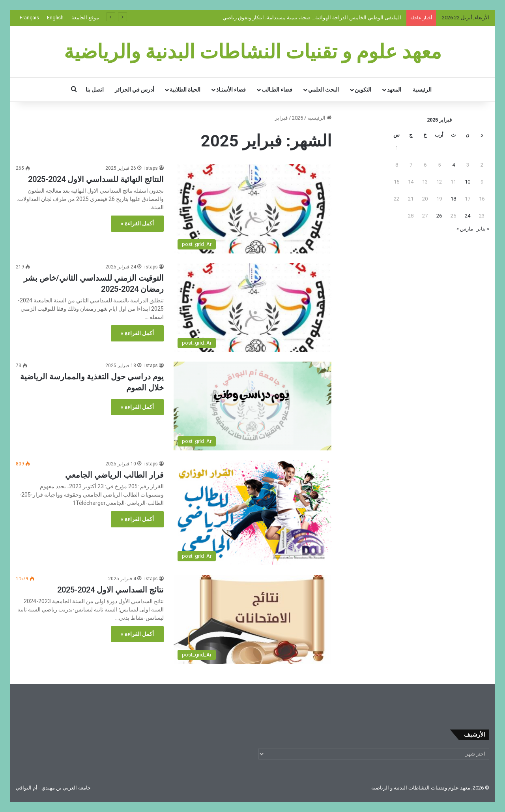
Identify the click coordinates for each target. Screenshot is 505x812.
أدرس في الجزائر (135, 90)
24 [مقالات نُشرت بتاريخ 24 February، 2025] (468, 216)
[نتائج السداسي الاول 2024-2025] (252, 619)
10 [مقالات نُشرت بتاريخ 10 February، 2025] (468, 182)
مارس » (465, 229)
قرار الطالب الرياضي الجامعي (114, 475)
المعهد (394, 90)
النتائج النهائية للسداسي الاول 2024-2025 (96, 179)
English (55, 18)
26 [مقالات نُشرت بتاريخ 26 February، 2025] (439, 216)
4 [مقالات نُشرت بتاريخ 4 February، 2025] (454, 165)
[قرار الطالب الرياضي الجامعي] (252, 513)
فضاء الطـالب (277, 90)
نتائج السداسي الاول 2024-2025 (110, 590)
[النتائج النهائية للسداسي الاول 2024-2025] (252, 209)
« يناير (483, 229)
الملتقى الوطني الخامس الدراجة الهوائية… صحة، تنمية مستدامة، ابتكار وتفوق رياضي (312, 18)
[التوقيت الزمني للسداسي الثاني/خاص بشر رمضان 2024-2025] (252, 308)
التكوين (363, 90)
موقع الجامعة (85, 18)
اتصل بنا (95, 90)
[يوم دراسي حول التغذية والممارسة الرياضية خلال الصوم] (252, 406)
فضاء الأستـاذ (231, 90)
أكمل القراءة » (137, 223)
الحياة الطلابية (185, 90)
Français (29, 18)
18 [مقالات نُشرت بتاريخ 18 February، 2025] (453, 199)
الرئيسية (422, 90)
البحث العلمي (324, 90)
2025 (297, 118)
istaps (151, 168)
